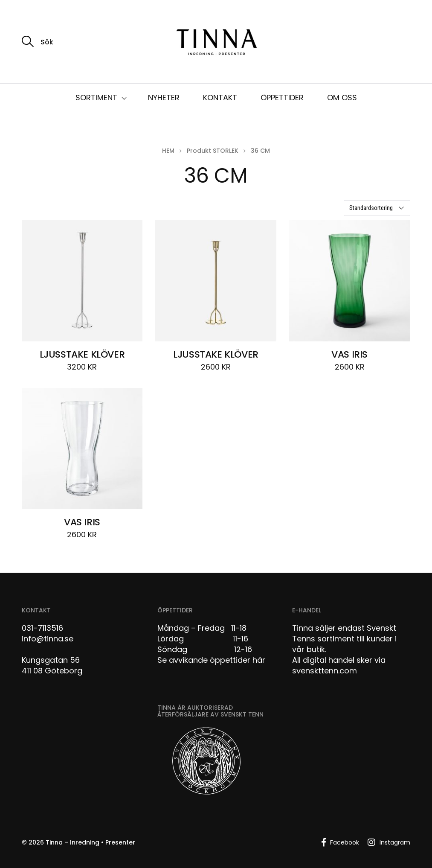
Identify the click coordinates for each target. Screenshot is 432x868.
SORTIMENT (96, 98)
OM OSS (342, 98)
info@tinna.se (48, 639)
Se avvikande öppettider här (211, 660)
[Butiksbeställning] (377, 208)
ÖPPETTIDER (282, 98)
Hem (168, 151)
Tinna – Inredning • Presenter (90, 842)
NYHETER (164, 98)
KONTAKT (220, 98)
